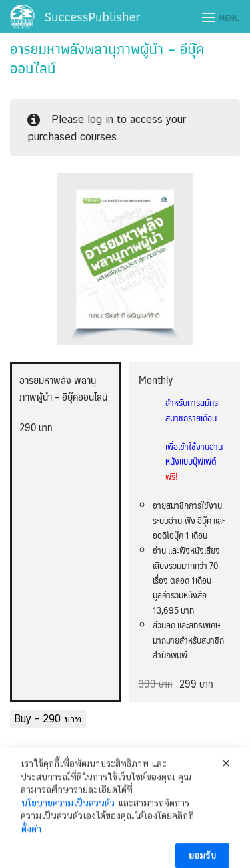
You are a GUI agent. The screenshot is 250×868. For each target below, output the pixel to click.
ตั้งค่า (31, 838)
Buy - (48, 719)
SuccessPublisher (93, 17)
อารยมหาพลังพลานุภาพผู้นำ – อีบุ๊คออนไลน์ (107, 59)
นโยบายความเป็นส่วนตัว (68, 812)
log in (100, 119)
